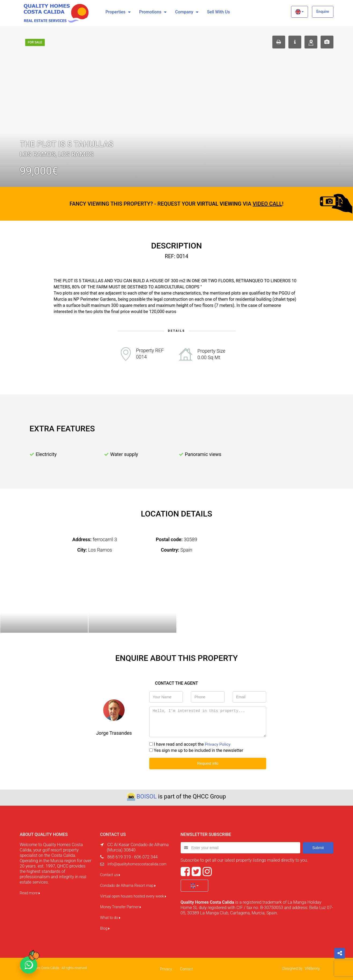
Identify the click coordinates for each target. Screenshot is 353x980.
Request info (208, 763)
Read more (30, 893)
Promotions (150, 12)
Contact (187, 969)
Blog (105, 928)
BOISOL (146, 796)
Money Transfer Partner (121, 907)
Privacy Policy (218, 744)
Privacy (166, 969)
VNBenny (312, 968)
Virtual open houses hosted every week (133, 896)
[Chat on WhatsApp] (29, 965)
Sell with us (218, 12)
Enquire (323, 12)
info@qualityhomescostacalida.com (137, 864)
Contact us (110, 875)
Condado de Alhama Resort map (128, 885)
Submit (318, 847)
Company (184, 12)
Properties (115, 12)
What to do (110, 917)
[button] (300, 12)
